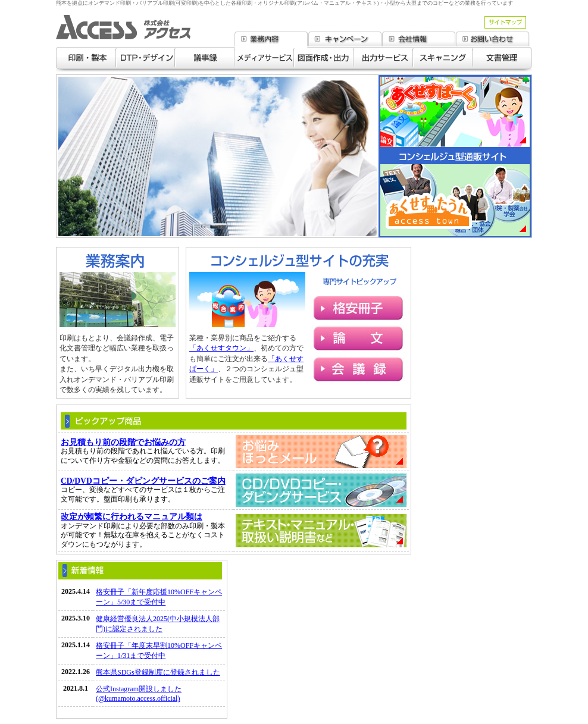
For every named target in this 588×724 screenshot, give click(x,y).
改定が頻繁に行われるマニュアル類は (132, 517)
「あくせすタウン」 (221, 348)
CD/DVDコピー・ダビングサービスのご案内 (143, 481)
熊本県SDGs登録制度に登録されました (158, 672)
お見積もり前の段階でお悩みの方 (123, 442)
